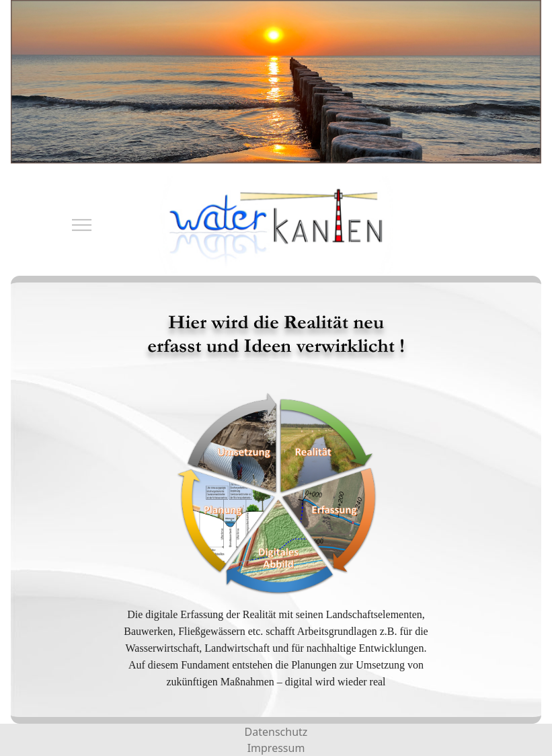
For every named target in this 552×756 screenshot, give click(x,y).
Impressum (276, 748)
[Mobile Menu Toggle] (75, 225)
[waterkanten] (276, 225)
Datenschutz (276, 732)
